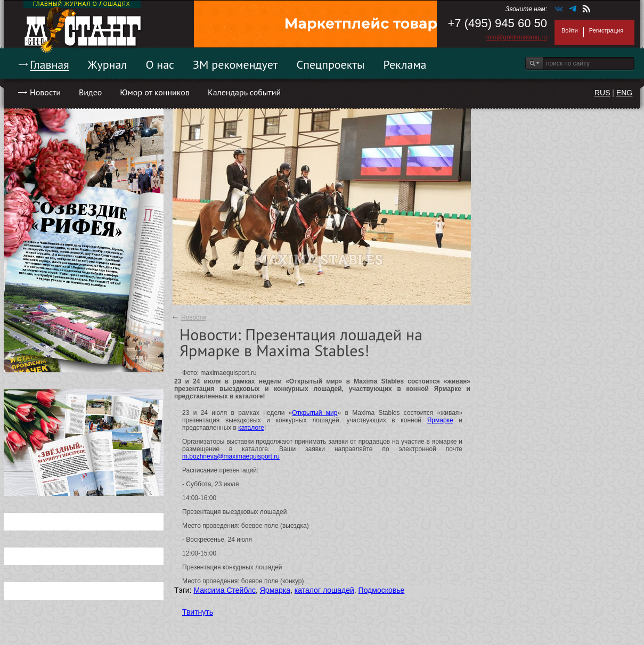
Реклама (405, 64)
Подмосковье (382, 590)
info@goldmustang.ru (517, 37)
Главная (50, 64)
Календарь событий (244, 92)
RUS (602, 93)
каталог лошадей (324, 590)
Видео (90, 92)
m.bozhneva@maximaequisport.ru (231, 456)
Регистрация (606, 30)
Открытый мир (315, 413)
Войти (570, 30)
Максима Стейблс (225, 590)
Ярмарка (275, 590)
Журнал (108, 64)
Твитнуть (198, 612)
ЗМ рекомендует (235, 64)
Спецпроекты (331, 64)
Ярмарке (440, 420)
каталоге (251, 428)
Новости (45, 92)
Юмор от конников (155, 92)
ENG (624, 93)
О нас (160, 64)
